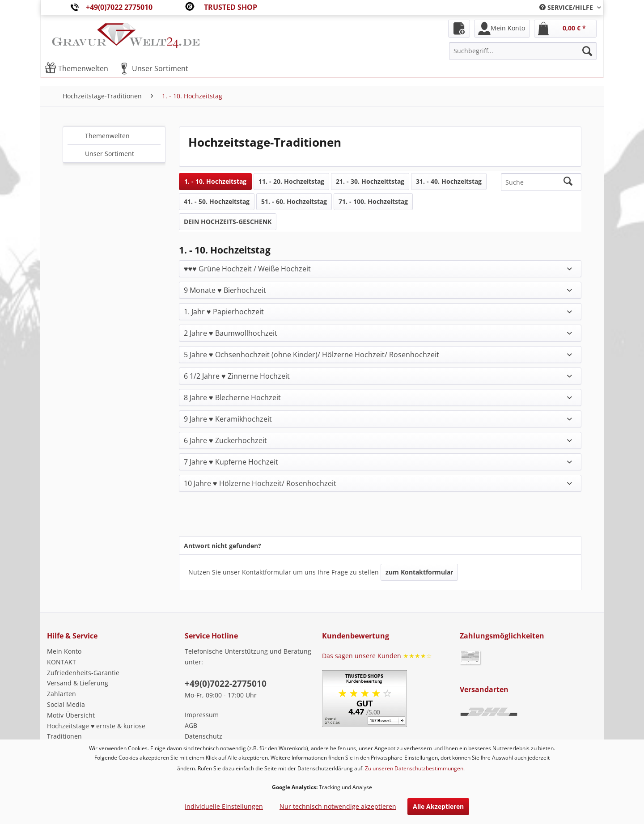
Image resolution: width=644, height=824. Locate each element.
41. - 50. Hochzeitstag (217, 201)
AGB (191, 725)
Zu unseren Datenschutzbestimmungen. (415, 768)
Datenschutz (203, 736)
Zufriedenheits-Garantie (83, 673)
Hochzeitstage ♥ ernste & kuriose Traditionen (96, 731)
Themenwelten (107, 136)
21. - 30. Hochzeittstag (370, 181)
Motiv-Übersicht (71, 715)
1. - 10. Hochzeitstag (215, 181)
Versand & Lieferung (78, 683)
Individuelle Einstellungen (224, 806)
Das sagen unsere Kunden (377, 656)
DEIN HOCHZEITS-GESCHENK (228, 222)
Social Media (66, 704)
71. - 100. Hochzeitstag (373, 201)
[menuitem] (567, 7)
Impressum (202, 715)
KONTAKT (61, 662)
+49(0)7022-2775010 (226, 684)
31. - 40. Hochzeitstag (449, 181)
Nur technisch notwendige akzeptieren (338, 806)
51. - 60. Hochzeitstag (294, 201)
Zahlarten (61, 694)
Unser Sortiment (110, 154)
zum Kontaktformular (419, 572)
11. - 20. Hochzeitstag (291, 181)
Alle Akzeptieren (438, 806)
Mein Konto (64, 651)
